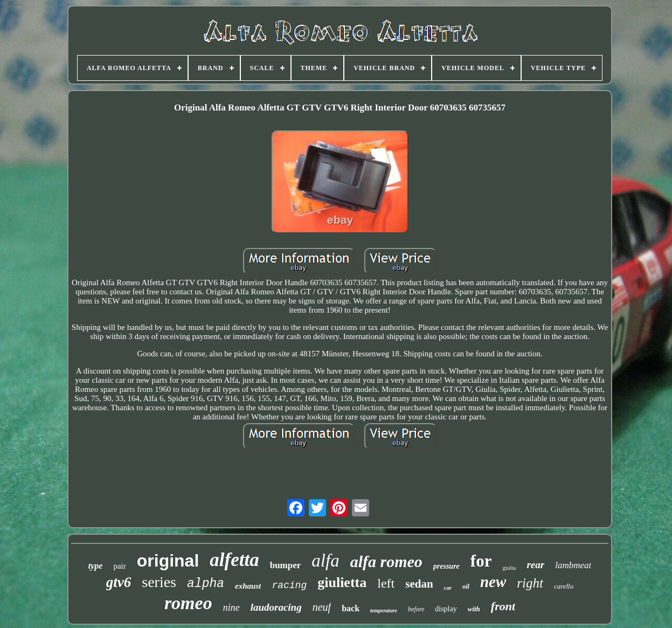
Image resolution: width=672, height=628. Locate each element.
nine (231, 608)
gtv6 (119, 582)
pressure (446, 566)
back (351, 608)
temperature (384, 610)
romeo (188, 603)
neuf (322, 607)
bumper (286, 565)
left (386, 583)
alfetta (234, 560)
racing (289, 585)
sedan (419, 584)
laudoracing (276, 607)
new (493, 582)
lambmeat (573, 565)
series (159, 582)
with (474, 609)
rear (535, 565)
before (416, 609)
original (168, 561)
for (481, 561)
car (448, 588)
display (446, 609)
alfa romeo (386, 561)
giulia (509, 568)
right (530, 583)
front (503, 606)
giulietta (342, 582)
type (96, 566)
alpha (206, 584)
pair (119, 566)
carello (564, 586)
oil (466, 586)
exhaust (248, 586)
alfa (325, 561)
